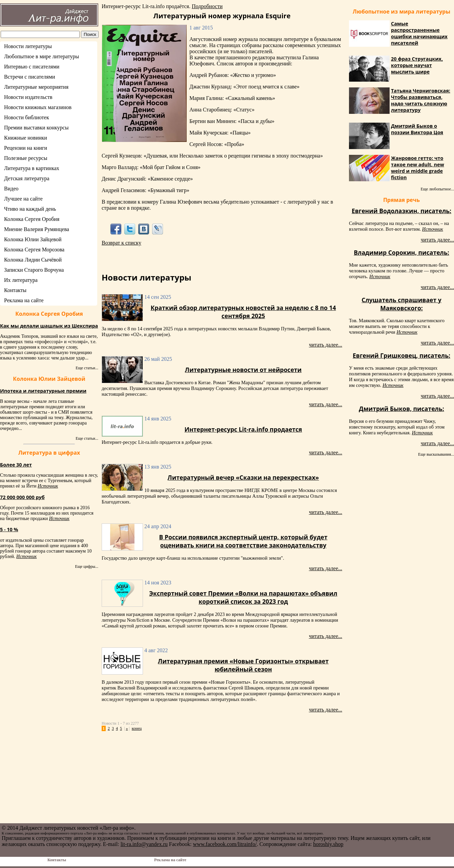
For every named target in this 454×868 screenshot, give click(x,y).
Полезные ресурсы (26, 158)
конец (137, 728)
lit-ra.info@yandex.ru (144, 844)
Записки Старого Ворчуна (34, 270)
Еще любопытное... (437, 189)
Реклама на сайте (24, 300)
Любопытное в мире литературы (42, 56)
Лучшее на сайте (23, 199)
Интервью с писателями (32, 67)
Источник (48, 486)
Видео (11, 189)
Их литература (21, 280)
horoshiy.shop (328, 844)
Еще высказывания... (436, 454)
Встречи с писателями (30, 77)
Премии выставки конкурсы (36, 128)
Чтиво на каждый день (30, 209)
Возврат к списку (121, 243)
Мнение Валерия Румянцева (37, 229)
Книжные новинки (26, 138)
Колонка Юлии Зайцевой (33, 239)
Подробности (207, 6)
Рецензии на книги (26, 148)
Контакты (15, 290)
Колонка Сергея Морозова (34, 250)
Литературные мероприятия (36, 87)
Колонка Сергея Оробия (32, 219)
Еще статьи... (87, 368)
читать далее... (326, 345)
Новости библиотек (27, 117)
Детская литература (27, 178)
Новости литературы (28, 46)
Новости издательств (28, 97)
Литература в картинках (32, 168)
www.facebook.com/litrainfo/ (225, 844)
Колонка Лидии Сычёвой (33, 260)
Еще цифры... (87, 566)
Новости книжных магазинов (38, 107)
